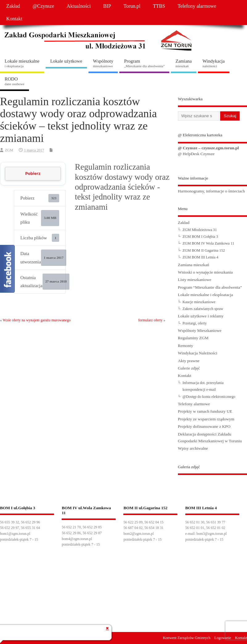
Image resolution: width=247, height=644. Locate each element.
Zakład (13, 6)
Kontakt (14, 19)
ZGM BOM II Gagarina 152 (204, 250)
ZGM (9, 150)
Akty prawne (189, 361)
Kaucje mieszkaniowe (199, 302)
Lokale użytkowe (66, 61)
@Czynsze (43, 6)
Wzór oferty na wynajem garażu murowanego (37, 320)
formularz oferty (150, 320)
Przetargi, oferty (195, 323)
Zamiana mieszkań (194, 265)
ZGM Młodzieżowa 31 (200, 230)
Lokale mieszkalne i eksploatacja (206, 295)
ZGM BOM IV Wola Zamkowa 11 (208, 243)
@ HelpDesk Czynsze (196, 154)
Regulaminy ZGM (193, 338)
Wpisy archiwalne (193, 448)
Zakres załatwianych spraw (203, 309)
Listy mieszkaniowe (195, 280)
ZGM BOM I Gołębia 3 (200, 237)
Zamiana (183, 63)
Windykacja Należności (198, 353)
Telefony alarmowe (197, 6)
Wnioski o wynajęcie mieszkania (205, 272)
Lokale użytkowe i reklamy (201, 316)
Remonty (186, 346)
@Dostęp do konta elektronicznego (209, 397)
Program (144, 63)
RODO (14, 81)
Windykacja (214, 63)
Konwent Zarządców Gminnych (187, 638)
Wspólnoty (103, 63)
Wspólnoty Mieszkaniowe (200, 330)
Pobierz (33, 173)
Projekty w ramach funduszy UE (205, 411)
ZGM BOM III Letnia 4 (200, 257)
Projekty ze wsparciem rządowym (206, 419)
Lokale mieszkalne (22, 63)
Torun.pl (132, 6)
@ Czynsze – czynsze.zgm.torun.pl (208, 148)
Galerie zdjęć (189, 368)
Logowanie (223, 638)
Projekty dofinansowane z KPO (204, 426)
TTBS (159, 6)
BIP (107, 6)
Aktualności (79, 6)
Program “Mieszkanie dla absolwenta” (210, 287)
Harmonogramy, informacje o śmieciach (211, 191)
